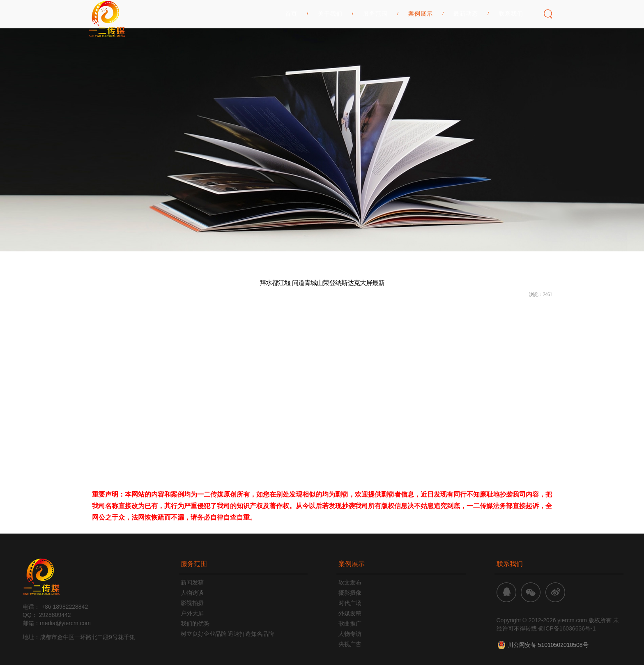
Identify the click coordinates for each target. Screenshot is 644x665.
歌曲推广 (350, 624)
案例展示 (421, 41)
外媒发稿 (350, 613)
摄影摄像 (350, 593)
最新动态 (466, 41)
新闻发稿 (192, 582)
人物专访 (350, 634)
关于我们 (330, 41)
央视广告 (350, 644)
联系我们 (511, 41)
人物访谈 (192, 593)
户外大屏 (192, 613)
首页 (291, 41)
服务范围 (375, 41)
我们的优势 (195, 624)
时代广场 (350, 603)
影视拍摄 (192, 603)
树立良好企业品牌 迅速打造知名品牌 (228, 634)
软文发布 (350, 582)
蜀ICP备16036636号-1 (567, 628)
